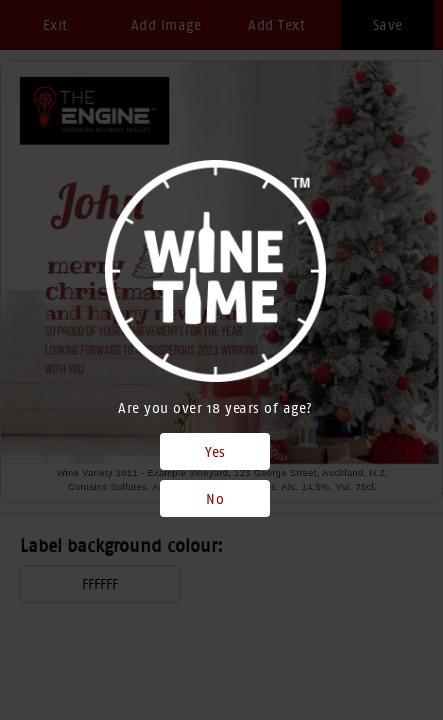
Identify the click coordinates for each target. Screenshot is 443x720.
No (215, 499)
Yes (215, 452)
